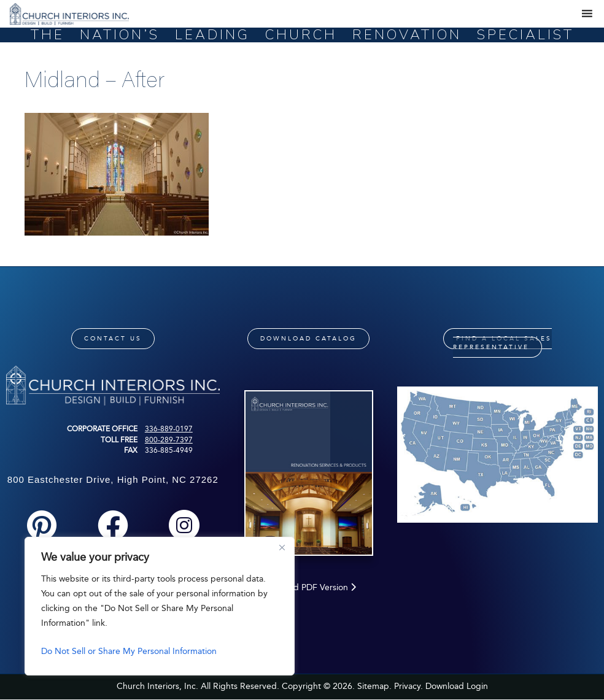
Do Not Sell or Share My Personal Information (129, 651)
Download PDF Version (308, 587)
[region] (160, 606)
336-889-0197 (169, 429)
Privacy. (408, 686)
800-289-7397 (169, 440)
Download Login (457, 686)
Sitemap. (374, 686)
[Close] (282, 547)
